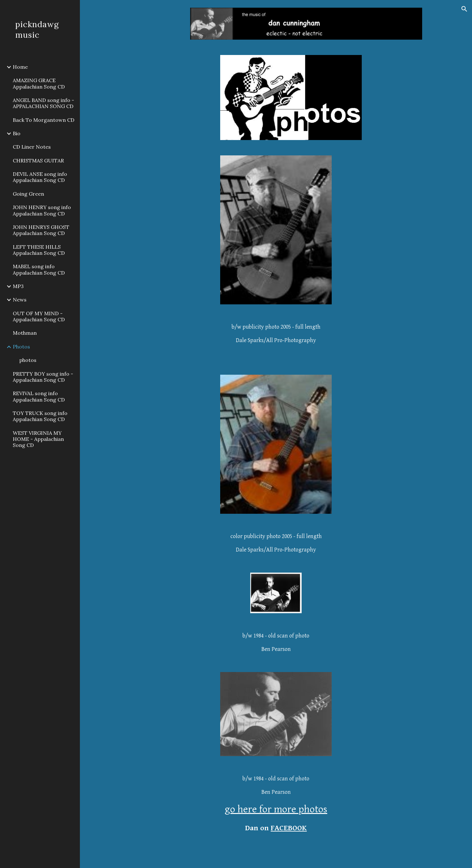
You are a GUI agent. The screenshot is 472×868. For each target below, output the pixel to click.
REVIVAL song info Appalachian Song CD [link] (39, 396)
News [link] (20, 300)
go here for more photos (276, 809)
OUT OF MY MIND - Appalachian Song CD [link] (39, 316)
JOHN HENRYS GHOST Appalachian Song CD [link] (41, 230)
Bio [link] (17, 133)
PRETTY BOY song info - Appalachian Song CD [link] (43, 377)
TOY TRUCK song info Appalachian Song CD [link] (40, 416)
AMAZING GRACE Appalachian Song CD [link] (39, 83)
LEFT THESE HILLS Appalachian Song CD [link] (39, 250)
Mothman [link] (25, 333)
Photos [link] (21, 347)
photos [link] (28, 360)
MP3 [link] (18, 286)
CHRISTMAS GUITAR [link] (38, 160)
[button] (464, 9)
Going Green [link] (28, 194)
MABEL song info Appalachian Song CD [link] (39, 269)
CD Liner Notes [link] (32, 147)
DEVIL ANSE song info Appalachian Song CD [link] (40, 177)
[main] (276, 340)
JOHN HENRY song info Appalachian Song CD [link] (42, 210)
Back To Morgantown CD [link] (44, 120)
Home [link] (20, 67)
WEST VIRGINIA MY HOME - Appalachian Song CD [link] (38, 439)
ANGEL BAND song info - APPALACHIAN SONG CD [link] (43, 103)
